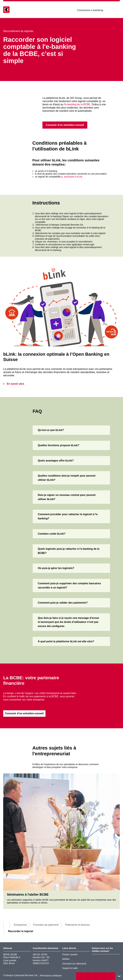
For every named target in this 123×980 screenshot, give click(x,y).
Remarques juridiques (51, 976)
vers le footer (119, 976)
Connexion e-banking (92, 10)
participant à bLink (73, 177)
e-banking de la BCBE (78, 104)
